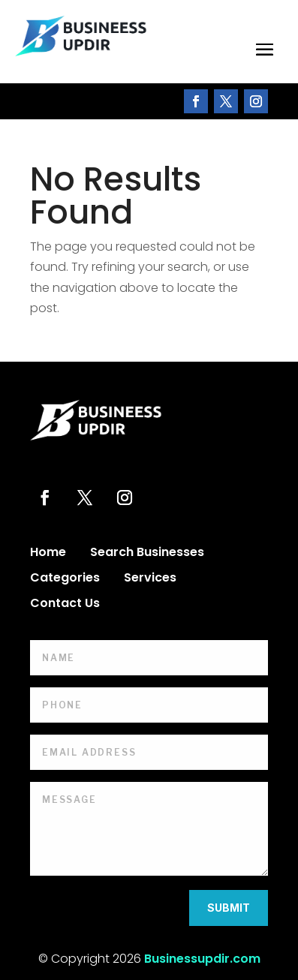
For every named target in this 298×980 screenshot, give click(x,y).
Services (150, 579)
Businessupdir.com (202, 959)
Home (48, 554)
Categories (65, 579)
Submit (229, 908)
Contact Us (65, 605)
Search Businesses (147, 554)
